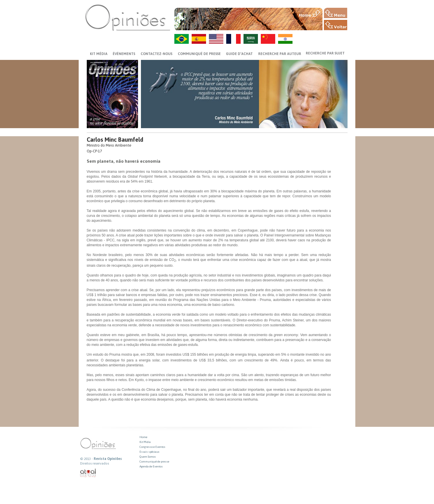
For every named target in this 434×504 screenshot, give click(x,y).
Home (143, 437)
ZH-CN (268, 39)
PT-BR (182, 39)
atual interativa (88, 473)
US (216, 39)
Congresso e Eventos (152, 447)
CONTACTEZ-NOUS (156, 54)
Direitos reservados (95, 463)
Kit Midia (145, 442)
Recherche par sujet (325, 53)
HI (285, 39)
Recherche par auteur (280, 54)
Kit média (99, 54)
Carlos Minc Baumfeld (115, 140)
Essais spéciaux (149, 452)
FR (233, 39)
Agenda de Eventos (151, 466)
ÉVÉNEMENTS (124, 54)
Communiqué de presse (199, 54)
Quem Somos (148, 457)
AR (251, 39)
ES (199, 39)
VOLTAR (336, 25)
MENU (336, 13)
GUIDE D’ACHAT (239, 54)
